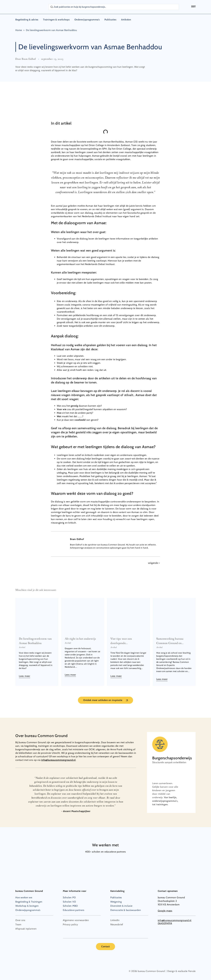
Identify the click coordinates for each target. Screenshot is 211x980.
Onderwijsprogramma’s (87, 20)
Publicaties (110, 20)
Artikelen (126, 20)
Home (19, 30)
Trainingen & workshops (56, 20)
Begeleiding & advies (27, 20)
